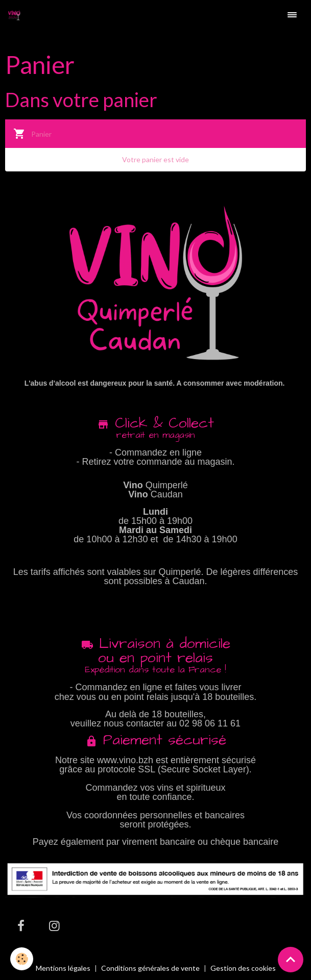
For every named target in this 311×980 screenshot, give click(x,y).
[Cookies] (22, 959)
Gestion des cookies (243, 968)
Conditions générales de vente (150, 968)
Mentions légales (63, 968)
